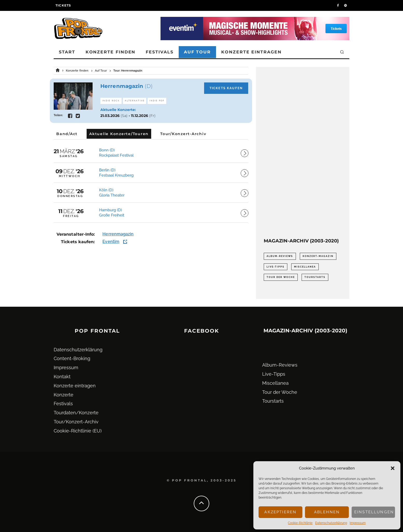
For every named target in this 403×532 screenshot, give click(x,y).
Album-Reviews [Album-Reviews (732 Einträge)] (280, 256)
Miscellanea (275, 383)
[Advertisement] (303, 152)
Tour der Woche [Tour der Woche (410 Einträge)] (281, 277)
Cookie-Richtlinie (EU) (78, 431)
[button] (393, 468)
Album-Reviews (280, 365)
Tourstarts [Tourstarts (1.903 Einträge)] (315, 277)
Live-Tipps (274, 374)
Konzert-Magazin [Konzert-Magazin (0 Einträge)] (318, 256)
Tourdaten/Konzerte (76, 413)
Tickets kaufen (226, 88)
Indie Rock (111, 101)
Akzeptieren (280, 512)
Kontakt (62, 377)
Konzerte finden (111, 52)
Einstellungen (374, 512)
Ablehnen (327, 512)
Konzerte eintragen (251, 52)
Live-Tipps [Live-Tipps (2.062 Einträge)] (276, 267)
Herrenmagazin (118, 234)
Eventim (111, 241)
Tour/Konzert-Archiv (76, 422)
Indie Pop (157, 101)
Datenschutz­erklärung (331, 523)
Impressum (358, 523)
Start (67, 52)
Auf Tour (197, 52)
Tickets (63, 5)
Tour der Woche (280, 392)
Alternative (135, 101)
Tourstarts (273, 401)
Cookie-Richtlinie (300, 523)
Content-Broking (72, 358)
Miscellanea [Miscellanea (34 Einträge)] (305, 267)
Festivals (159, 52)
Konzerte (64, 395)
